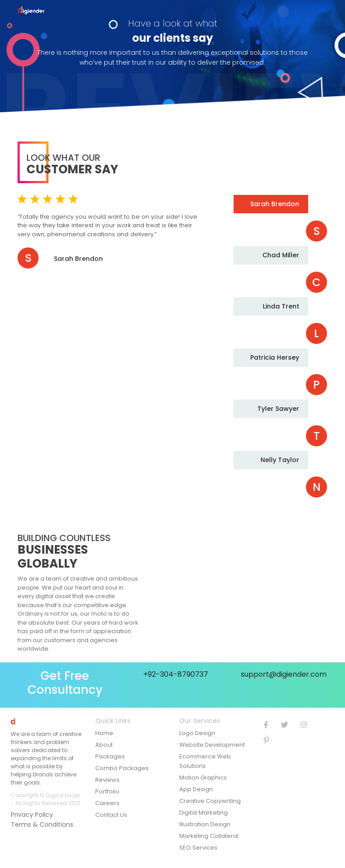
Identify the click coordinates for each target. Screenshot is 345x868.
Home (104, 733)
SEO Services (198, 848)
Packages (110, 756)
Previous (267, 179)
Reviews (107, 780)
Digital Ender (63, 795)
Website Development (212, 745)
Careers (107, 803)
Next (267, 508)
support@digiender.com (284, 674)
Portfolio (107, 791)
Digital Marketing (203, 813)
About (104, 745)
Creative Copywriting (210, 801)
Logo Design (197, 733)
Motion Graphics (203, 778)
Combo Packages (122, 768)
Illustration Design (205, 824)
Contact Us (111, 815)
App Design (196, 789)
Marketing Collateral (209, 836)
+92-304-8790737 (176, 674)
